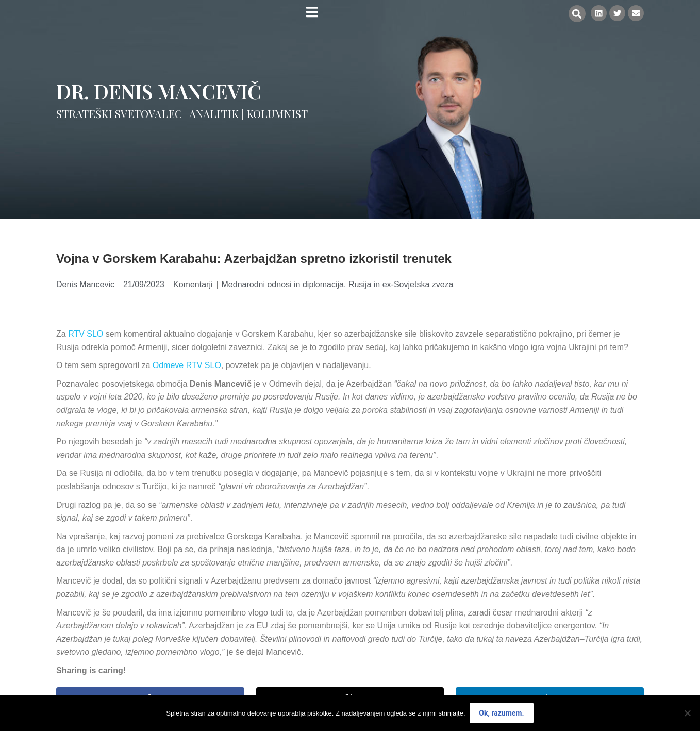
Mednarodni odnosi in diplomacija (283, 284)
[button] (576, 14)
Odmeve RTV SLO (187, 365)
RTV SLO (86, 334)
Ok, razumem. (502, 713)
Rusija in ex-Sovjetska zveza (401, 284)
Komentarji (193, 284)
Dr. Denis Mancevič (159, 91)
